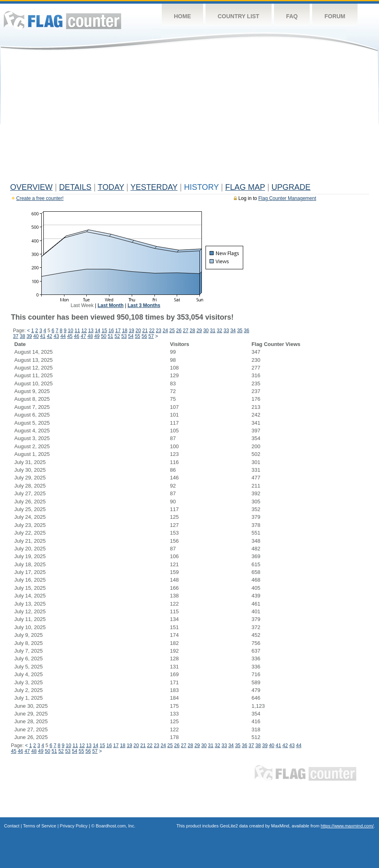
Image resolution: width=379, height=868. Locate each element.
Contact (12, 826)
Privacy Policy (74, 826)
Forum (335, 16)
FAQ (292, 16)
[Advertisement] (189, 118)
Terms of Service (40, 826)
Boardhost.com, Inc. (116, 826)
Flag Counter (62, 20)
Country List (239, 16)
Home (182, 16)
